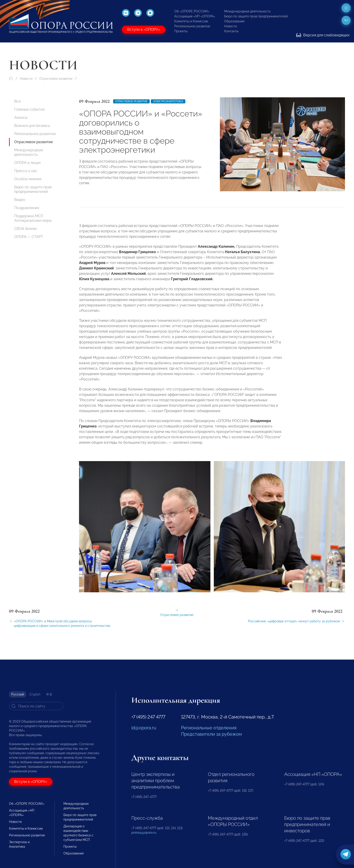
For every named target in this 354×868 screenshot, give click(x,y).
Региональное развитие (192, 26)
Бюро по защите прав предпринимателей (256, 16)
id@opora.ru (144, 728)
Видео (20, 200)
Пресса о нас (26, 171)
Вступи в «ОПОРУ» (144, 29)
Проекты (181, 31)
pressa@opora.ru (144, 833)
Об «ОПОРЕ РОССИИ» (192, 11)
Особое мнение (28, 179)
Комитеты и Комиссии (191, 21)
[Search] (36, 706)
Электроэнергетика (168, 101)
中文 (49, 694)
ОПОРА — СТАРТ (29, 237)
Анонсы (21, 118)
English (35, 694)
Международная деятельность (247, 11)
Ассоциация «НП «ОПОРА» (195, 16)
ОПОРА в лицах (27, 163)
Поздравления (27, 208)
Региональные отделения (209, 728)
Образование (234, 21)
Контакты (231, 31)
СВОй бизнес (26, 229)
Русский (18, 694)
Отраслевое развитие (56, 79)
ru (346, 20)
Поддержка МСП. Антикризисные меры (33, 218)
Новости (231, 26)
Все (17, 101)
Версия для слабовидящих (323, 35)
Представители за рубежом (211, 734)
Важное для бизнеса (32, 126)
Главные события (29, 109)
